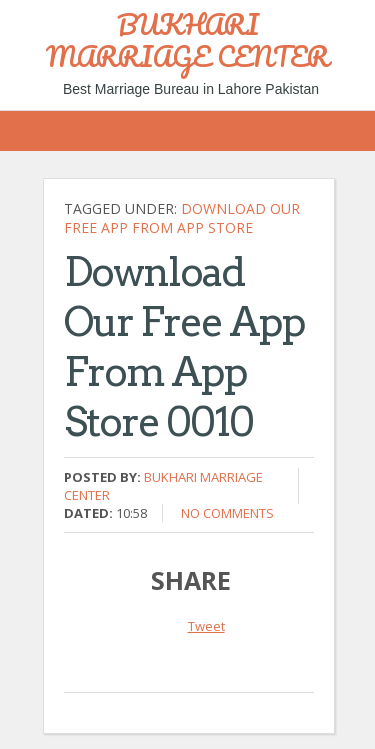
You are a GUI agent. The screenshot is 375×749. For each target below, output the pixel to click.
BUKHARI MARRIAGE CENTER (187, 40)
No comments (227, 513)
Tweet (206, 626)
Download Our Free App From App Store (182, 218)
